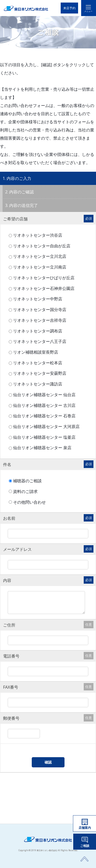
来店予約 (69, 8)
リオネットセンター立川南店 (39, 267)
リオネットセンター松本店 (37, 363)
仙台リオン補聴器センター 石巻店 (44, 416)
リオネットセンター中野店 (37, 299)
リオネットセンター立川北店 (39, 256)
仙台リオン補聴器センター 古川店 (44, 405)
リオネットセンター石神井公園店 (43, 288)
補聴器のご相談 (28, 481)
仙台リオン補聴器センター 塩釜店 (44, 437)
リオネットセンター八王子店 (39, 341)
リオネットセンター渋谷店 (37, 235)
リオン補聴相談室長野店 (35, 352)
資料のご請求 (26, 491)
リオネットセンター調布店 (37, 331)
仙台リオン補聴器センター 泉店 (42, 448)
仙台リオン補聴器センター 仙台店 (44, 395)
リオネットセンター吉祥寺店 (39, 320)
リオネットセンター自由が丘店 (41, 246)
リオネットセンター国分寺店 (39, 310)
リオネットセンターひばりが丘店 (43, 278)
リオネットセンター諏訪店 (37, 384)
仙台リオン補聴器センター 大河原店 (46, 426)
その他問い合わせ (30, 502)
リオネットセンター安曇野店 (39, 373)
